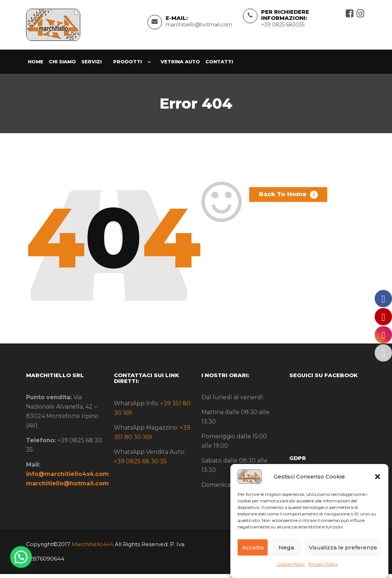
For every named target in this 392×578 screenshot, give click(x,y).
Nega (286, 547)
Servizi (91, 66)
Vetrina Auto (180, 66)
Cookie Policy (291, 564)
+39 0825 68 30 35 (140, 465)
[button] (378, 477)
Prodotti (127, 66)
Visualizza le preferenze (343, 547)
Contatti (219, 66)
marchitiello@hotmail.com (199, 27)
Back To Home (287, 201)
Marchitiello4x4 (92, 548)
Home (36, 66)
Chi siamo (62, 66)
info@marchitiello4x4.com (67, 478)
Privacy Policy (323, 564)
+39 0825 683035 (283, 27)
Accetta (253, 547)
